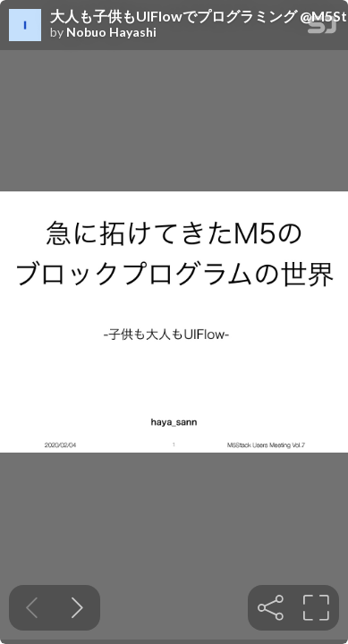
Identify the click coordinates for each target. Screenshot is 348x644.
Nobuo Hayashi (111, 32)
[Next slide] (77, 608)
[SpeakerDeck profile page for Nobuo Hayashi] (25, 26)
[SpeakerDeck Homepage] (322, 28)
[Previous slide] (32, 608)
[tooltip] (271, 608)
